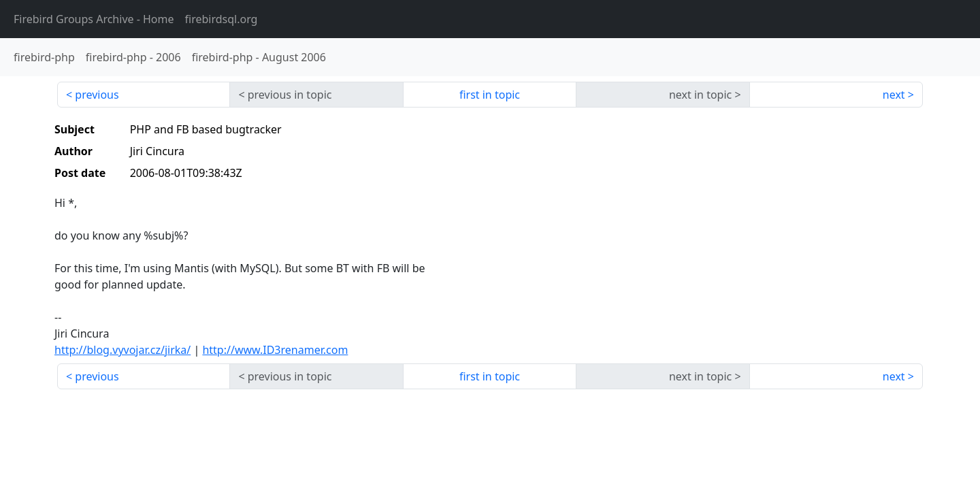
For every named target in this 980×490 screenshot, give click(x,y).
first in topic (490, 95)
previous (97, 95)
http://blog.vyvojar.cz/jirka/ (122, 350)
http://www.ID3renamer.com (275, 350)
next (894, 95)
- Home (94, 19)
